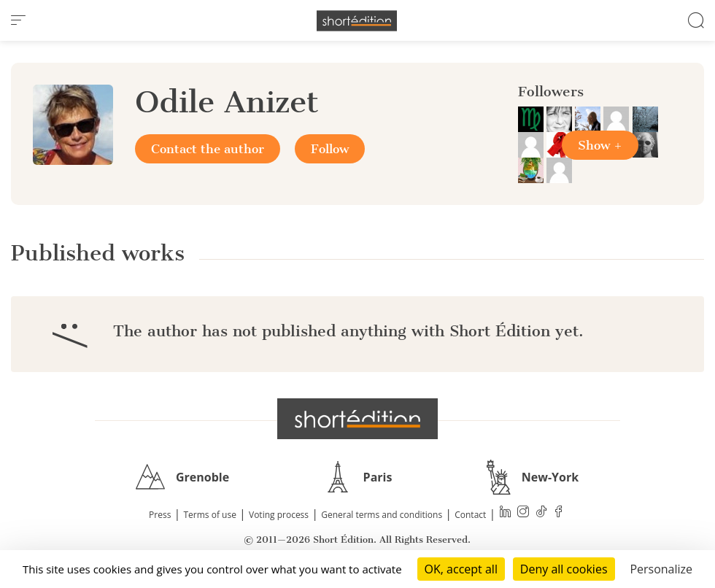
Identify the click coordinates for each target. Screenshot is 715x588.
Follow (330, 149)
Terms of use (210, 515)
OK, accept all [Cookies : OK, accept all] (461, 569)
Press (160, 515)
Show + (600, 145)
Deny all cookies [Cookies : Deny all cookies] (564, 569)
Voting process (279, 515)
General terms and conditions (382, 515)
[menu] (18, 20)
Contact (470, 515)
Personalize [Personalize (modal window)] (661, 569)
